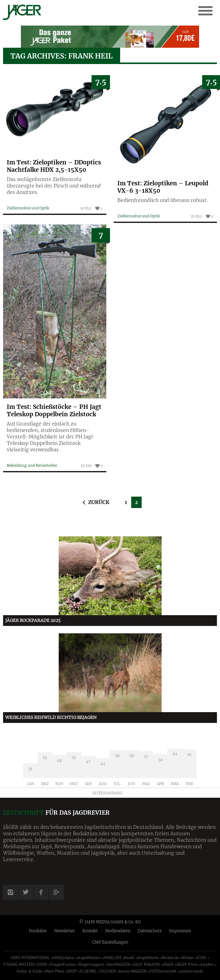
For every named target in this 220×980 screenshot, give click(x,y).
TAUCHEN (108, 971)
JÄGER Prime (187, 964)
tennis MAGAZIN (133, 971)
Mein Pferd (55, 971)
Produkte (38, 931)
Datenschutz (150, 931)
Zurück (99, 502)
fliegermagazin (92, 964)
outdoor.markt (191, 971)
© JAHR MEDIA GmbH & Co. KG (110, 922)
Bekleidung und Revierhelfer (32, 465)
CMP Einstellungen (110, 942)
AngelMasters (89, 958)
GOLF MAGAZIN (147, 964)
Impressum (180, 931)
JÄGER (168, 964)
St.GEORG (88, 971)
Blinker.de (170, 958)
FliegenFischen (63, 964)
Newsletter (65, 931)
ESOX (202, 958)
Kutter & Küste (30, 971)
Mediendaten (118, 931)
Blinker (188, 958)
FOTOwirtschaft (163, 971)
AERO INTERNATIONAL (30, 958)
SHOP (72, 971)
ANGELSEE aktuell (119, 958)
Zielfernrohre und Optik (28, 208)
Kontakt (90, 931)
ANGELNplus (64, 958)
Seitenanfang (107, 793)
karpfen (207, 964)
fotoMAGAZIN (119, 964)
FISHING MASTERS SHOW (25, 964)
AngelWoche (148, 958)
